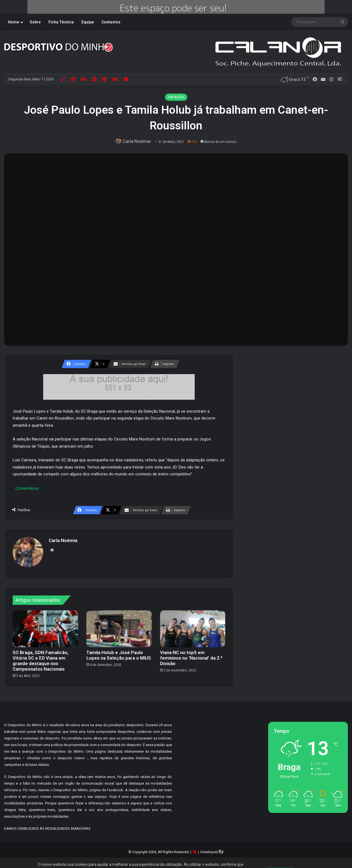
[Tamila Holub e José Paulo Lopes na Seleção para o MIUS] (119, 626)
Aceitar (280, 855)
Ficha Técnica (61, 22)
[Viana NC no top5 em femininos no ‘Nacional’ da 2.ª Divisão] (193, 626)
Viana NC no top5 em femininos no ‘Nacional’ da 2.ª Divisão (191, 655)
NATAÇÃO (176, 97)
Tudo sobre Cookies (156, 853)
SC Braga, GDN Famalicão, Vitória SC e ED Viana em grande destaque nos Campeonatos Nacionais (41, 658)
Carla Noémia (138, 141)
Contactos (111, 22)
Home (13, 22)
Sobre (35, 22)
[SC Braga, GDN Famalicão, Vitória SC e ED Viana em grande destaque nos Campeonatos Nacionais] (45, 626)
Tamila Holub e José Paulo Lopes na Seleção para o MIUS (119, 652)
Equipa (88, 22)
